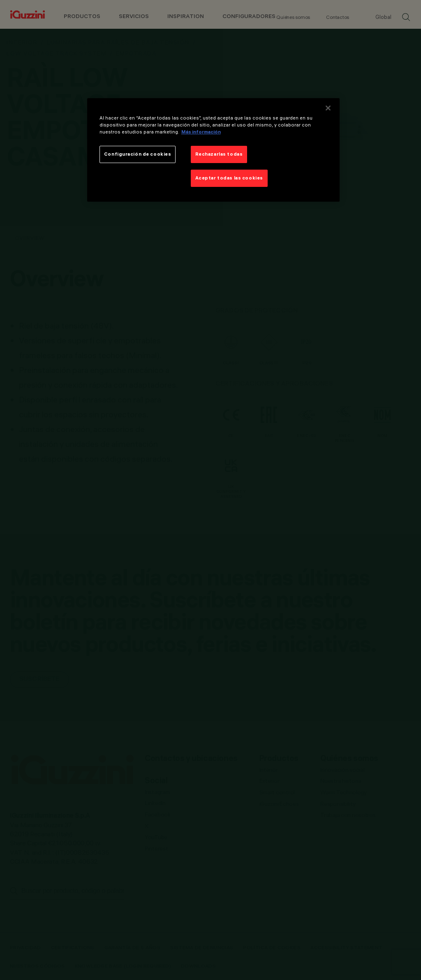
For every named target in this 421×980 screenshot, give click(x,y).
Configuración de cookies (138, 154)
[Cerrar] (328, 108)
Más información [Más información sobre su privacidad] (201, 132)
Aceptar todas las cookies (229, 178)
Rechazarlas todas (219, 154)
